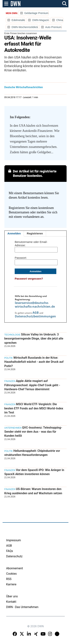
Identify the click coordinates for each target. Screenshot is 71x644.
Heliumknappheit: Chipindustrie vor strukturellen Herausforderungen (32, 453)
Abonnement (15, 568)
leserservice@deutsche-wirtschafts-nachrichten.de (35, 305)
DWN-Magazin (41, 20)
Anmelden (14, 233)
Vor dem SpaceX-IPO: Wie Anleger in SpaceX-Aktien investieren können (34, 472)
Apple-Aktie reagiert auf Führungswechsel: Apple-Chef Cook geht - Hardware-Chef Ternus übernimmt (32, 385)
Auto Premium (53, 27)
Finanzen (10, 381)
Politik (9, 358)
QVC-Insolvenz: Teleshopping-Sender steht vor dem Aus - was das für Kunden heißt (33, 432)
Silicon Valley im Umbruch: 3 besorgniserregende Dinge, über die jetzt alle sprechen (34, 339)
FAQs (10, 551)
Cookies (11, 574)
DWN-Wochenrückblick (25, 27)
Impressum (14, 540)
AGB (36, 313)
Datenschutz (14, 556)
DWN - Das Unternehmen (22, 607)
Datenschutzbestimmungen (35, 316)
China (60, 20)
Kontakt (11, 602)
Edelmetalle (18, 20)
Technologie (12, 335)
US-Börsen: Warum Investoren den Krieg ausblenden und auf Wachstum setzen (33, 491)
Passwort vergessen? (29, 279)
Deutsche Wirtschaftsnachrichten (24, 87)
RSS (9, 579)
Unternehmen (13, 428)
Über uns (12, 596)
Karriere (11, 584)
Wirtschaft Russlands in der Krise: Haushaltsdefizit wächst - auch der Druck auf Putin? (34, 362)
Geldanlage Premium (36, 13)
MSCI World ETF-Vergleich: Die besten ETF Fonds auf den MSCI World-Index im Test (34, 408)
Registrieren (35, 233)
